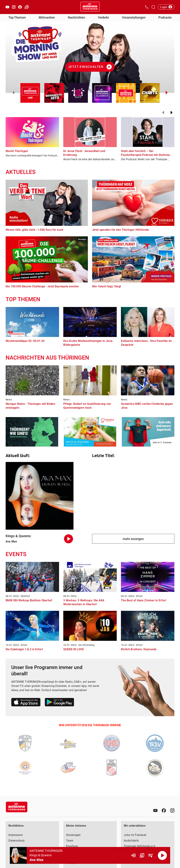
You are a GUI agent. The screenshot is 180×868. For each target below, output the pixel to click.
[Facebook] (164, 810)
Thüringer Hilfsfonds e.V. (140, 846)
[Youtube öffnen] (7, 7)
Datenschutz (17, 841)
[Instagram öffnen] (14, 7)
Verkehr (103, 17)
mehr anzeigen (133, 539)
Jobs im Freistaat (135, 835)
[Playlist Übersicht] (150, 855)
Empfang (72, 846)
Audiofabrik (131, 841)
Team (70, 841)
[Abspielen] (162, 855)
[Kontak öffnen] (147, 7)
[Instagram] (172, 810)
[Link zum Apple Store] (26, 703)
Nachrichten (76, 17)
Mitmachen (47, 17)
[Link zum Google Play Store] (59, 703)
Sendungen (73, 835)
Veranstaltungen (134, 17)
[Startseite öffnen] (90, 7)
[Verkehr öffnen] (27, 7)
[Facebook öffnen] (20, 7)
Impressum (16, 835)
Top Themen (17, 17)
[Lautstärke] (134, 855)
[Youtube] (155, 810)
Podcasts (165, 17)
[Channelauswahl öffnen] (153, 7)
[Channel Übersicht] (142, 855)
